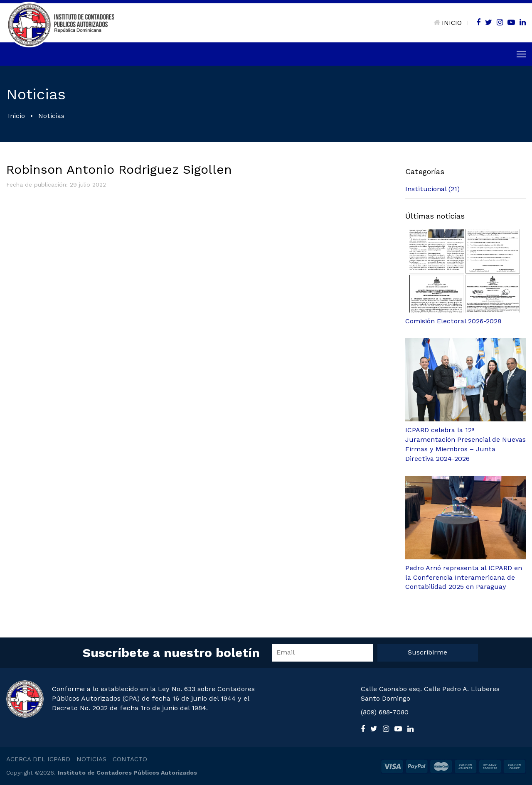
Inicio (16, 116)
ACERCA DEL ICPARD (38, 759)
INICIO (448, 23)
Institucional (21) (432, 189)
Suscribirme (427, 652)
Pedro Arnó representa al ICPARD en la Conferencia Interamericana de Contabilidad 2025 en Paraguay (464, 577)
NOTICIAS (91, 759)
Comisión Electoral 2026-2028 (453, 321)
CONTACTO (130, 759)
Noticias (51, 116)
